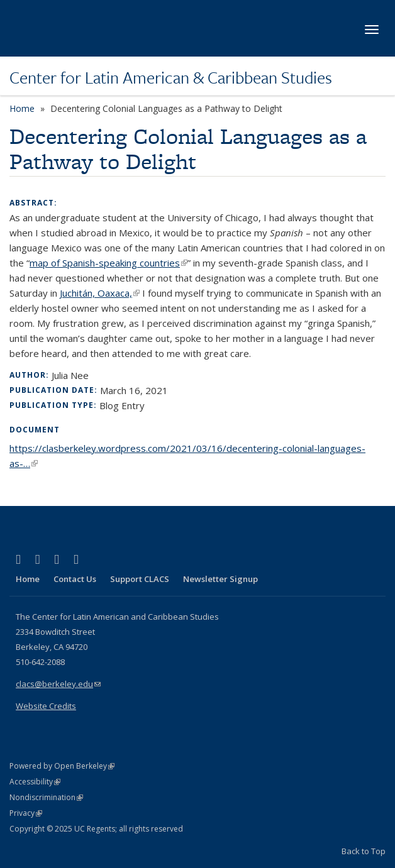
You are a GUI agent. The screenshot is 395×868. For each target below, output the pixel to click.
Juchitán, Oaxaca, (100, 293)
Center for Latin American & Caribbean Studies (171, 77)
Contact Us (75, 579)
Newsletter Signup (220, 579)
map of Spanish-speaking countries (108, 263)
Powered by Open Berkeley (62, 766)
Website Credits (46, 706)
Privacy (26, 813)
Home (22, 108)
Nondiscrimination (46, 797)
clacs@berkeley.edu (58, 684)
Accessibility (35, 782)
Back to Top (364, 851)
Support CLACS (140, 579)
